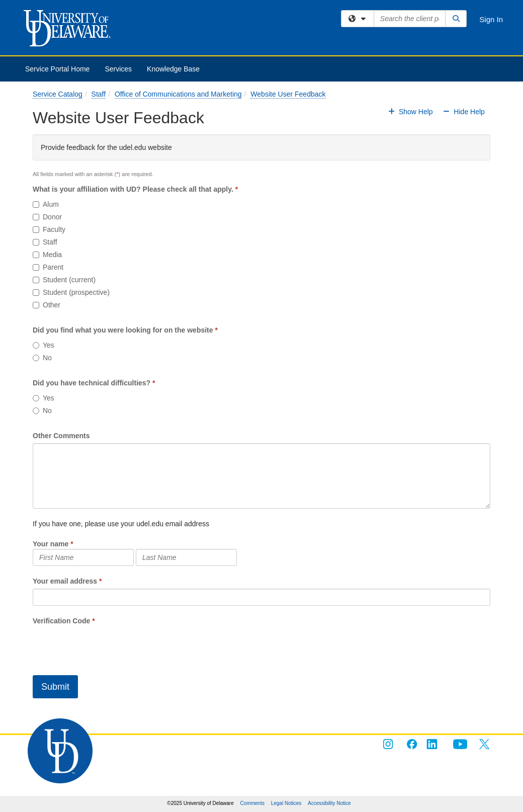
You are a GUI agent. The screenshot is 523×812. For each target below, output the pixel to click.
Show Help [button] (411, 112)
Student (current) (64, 280)
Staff (99, 94)
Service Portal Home (57, 69)
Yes (43, 345)
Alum (46, 204)
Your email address (65, 581)
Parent (48, 267)
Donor (47, 217)
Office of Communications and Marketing (178, 94)
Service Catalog (58, 94)
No (42, 358)
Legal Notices (286, 803)
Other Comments (61, 436)
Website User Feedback (288, 94)
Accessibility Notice (329, 803)
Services (118, 69)
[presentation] (109, 645)
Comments (252, 803)
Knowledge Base (173, 69)
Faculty (49, 229)
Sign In (491, 19)
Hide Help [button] (463, 112)
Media (47, 255)
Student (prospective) (71, 292)
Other (47, 305)
